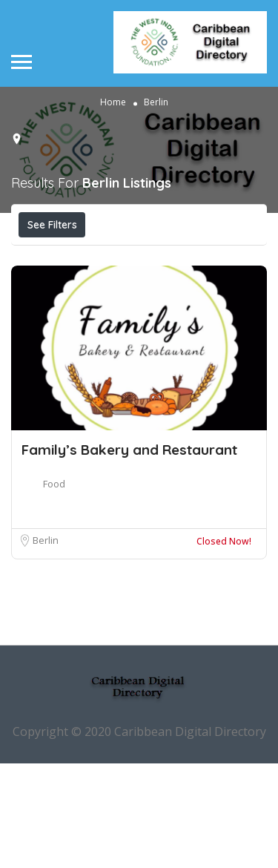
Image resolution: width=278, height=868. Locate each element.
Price (50, 257)
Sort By (147, 291)
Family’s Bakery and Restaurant (129, 554)
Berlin (46, 645)
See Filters (52, 225)
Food (54, 588)
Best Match (64, 291)
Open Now (128, 257)
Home (113, 101)
